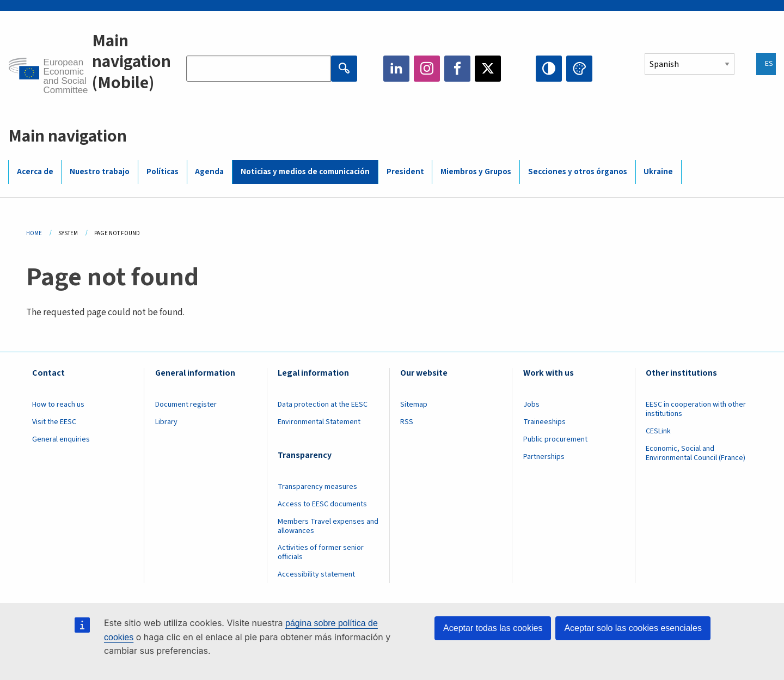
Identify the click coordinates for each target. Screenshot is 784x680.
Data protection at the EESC (323, 405)
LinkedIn (396, 69)
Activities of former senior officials (321, 552)
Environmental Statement (319, 422)
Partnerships (544, 457)
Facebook (457, 69)
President (405, 172)
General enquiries (61, 439)
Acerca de (35, 172)
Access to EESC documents (322, 504)
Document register (186, 405)
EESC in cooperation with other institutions (696, 409)
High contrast (549, 69)
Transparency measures (317, 487)
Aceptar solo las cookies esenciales (633, 628)
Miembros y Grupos (476, 172)
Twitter (488, 69)
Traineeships (544, 422)
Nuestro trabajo (100, 172)
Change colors (579, 69)
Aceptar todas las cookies (493, 628)
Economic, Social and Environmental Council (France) (696, 453)
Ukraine (658, 172)
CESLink (658, 431)
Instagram (427, 69)
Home (34, 233)
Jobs (531, 405)
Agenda (209, 172)
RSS (407, 422)
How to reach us (58, 405)
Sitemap (414, 405)
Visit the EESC (54, 422)
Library (166, 422)
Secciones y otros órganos (578, 172)
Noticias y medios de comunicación (305, 172)
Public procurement (555, 439)
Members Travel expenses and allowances (328, 526)
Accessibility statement (316, 574)
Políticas (163, 172)
